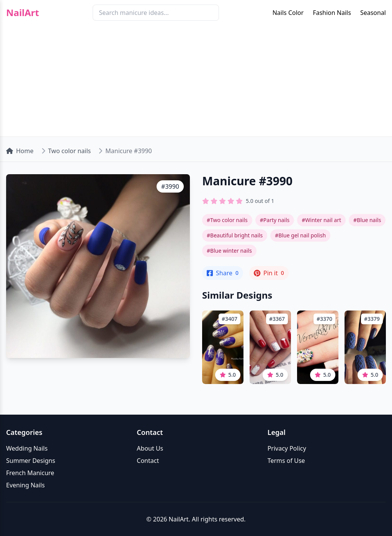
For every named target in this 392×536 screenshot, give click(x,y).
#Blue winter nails (229, 251)
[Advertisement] (196, 83)
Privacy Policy (287, 448)
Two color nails (70, 151)
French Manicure (30, 473)
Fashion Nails (332, 13)
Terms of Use (286, 461)
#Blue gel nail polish (300, 235)
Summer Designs (31, 461)
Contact (148, 461)
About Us (150, 448)
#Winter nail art (321, 220)
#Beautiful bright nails (235, 235)
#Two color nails (227, 220)
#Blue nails (367, 220)
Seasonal (373, 13)
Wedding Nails (27, 448)
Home (20, 151)
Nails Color (288, 13)
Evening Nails (25, 485)
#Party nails (275, 220)
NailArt (23, 13)
